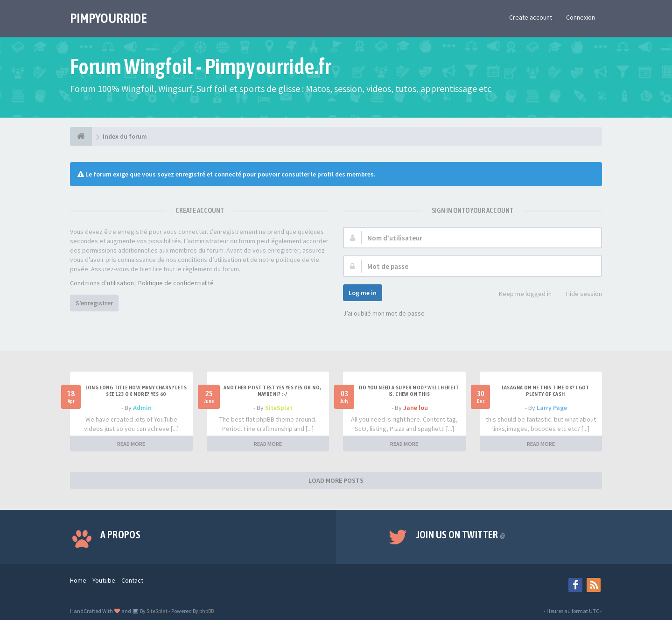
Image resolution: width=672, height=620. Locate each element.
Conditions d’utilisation (102, 283)
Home (78, 580)
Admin (142, 408)
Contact (132, 580)
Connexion (581, 17)
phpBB (206, 611)
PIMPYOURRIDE (108, 18)
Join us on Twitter (461, 535)
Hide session (579, 294)
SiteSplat (279, 408)
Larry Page (552, 408)
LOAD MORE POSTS (336, 480)
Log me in (363, 293)
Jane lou (416, 408)
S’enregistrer (94, 303)
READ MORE (131, 444)
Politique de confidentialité (176, 283)
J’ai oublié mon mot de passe (384, 313)
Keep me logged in (520, 294)
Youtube (104, 580)
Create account (531, 17)
